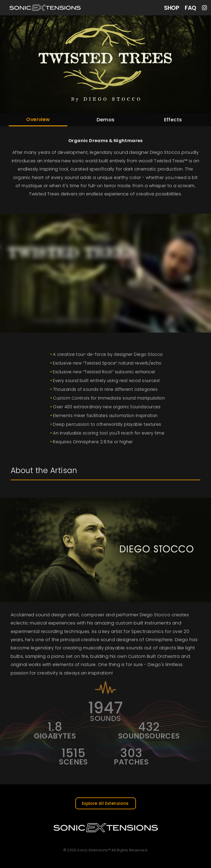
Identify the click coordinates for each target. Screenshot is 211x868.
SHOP (172, 8)
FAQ (191, 8)
